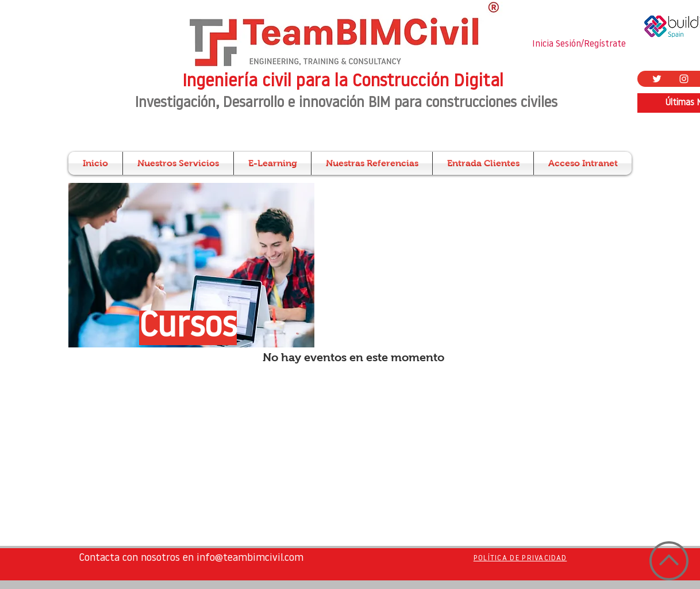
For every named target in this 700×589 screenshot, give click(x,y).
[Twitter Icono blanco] (657, 79)
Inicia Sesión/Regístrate (579, 44)
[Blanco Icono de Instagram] (684, 79)
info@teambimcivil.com (250, 558)
